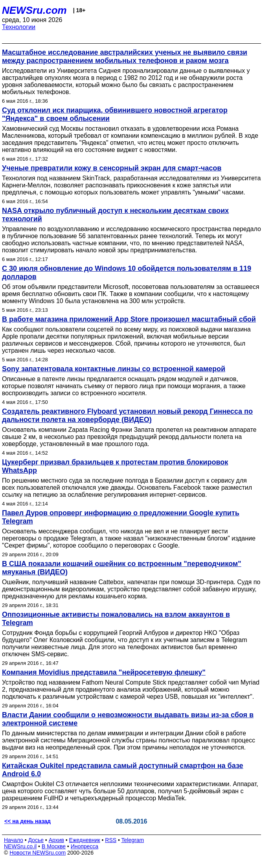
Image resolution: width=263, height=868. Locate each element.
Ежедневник (85, 840)
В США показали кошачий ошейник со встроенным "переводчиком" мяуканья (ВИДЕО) (122, 568)
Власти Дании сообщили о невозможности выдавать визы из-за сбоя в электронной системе (128, 719)
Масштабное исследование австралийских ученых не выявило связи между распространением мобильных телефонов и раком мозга (125, 56)
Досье (36, 840)
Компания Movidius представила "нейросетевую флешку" (104, 672)
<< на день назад (28, 821)
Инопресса (85, 846)
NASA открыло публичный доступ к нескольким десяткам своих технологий (115, 215)
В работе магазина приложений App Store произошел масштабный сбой (129, 319)
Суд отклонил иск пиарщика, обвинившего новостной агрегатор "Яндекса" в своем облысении (115, 114)
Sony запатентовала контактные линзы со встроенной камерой (114, 369)
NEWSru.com (34, 10)
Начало (14, 840)
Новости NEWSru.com (38, 853)
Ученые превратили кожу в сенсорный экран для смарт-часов (112, 168)
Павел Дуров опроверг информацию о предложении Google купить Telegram (121, 517)
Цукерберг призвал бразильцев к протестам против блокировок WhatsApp (115, 466)
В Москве (54, 846)
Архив (56, 840)
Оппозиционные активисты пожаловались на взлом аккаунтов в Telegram (116, 619)
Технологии (19, 27)
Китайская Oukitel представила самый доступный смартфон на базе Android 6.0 (123, 770)
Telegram (133, 840)
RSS (111, 840)
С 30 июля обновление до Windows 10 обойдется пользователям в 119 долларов (127, 273)
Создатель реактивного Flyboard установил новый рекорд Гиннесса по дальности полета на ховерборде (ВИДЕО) (127, 415)
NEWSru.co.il (20, 846)
